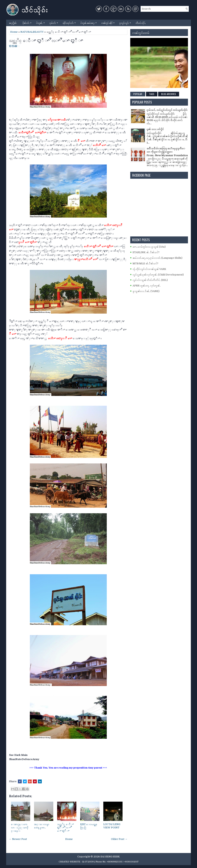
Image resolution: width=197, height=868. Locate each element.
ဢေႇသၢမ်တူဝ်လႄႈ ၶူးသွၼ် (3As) (149, 247)
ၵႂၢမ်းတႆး (55, 22)
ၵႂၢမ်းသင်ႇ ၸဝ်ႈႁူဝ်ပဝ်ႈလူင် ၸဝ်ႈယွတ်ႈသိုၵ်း (167, 110)
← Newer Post (18, 839)
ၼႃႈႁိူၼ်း (13, 23)
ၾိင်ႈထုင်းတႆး (70, 22)
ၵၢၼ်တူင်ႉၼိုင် (109, 22)
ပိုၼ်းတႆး (28, 22)
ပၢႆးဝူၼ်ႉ (41, 22)
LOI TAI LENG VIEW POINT (112, 826)
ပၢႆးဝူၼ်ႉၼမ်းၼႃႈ (89, 22)
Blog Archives (169, 94)
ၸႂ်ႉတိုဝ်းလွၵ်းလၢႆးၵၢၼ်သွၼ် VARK (149, 269)
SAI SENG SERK (110, 857)
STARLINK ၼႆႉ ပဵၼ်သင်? (146, 252)
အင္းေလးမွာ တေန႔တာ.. (42, 826)
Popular (138, 94)
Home (14, 32)
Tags (152, 94)
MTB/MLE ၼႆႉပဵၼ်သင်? (145, 263)
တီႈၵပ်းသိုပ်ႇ (141, 23)
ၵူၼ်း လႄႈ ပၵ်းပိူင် (155, 129)
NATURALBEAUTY (32, 32)
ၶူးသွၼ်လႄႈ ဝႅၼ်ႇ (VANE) (146, 291)
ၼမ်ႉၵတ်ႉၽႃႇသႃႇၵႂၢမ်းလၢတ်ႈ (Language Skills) (157, 258)
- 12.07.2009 (87, 862)
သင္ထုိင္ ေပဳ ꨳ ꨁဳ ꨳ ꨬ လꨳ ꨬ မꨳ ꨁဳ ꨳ (46, 40)
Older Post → (119, 839)
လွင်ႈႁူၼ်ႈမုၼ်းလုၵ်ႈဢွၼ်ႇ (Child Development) (158, 275)
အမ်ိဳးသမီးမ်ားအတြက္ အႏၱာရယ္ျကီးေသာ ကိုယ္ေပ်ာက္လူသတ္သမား (166, 150)
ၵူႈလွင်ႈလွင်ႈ (126, 22)
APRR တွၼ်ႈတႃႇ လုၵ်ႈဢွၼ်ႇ (146, 286)
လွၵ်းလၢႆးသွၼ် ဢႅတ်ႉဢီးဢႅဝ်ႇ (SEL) (150, 280)
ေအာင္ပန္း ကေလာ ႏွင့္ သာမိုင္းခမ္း (20, 828)
